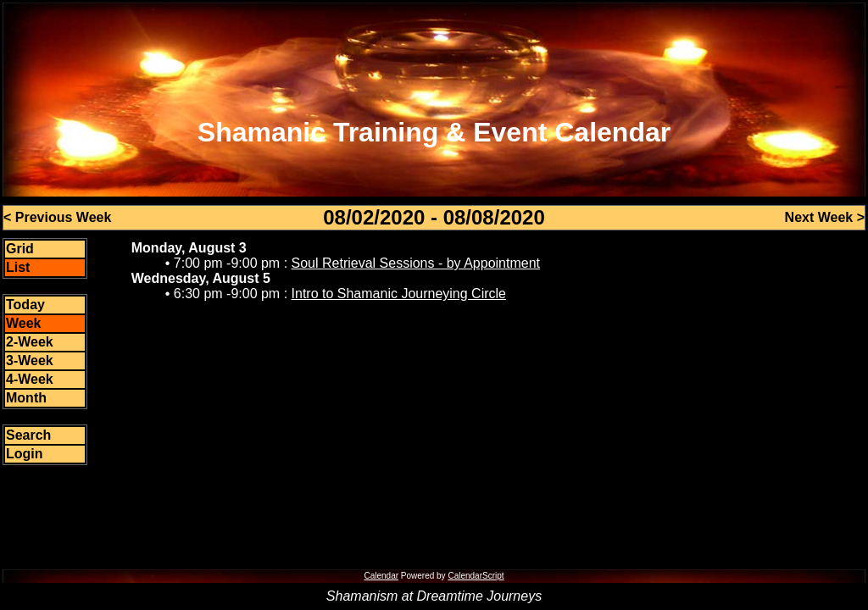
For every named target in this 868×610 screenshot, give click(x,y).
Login (25, 454)
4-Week (30, 379)
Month (26, 398)
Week (24, 323)
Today (25, 305)
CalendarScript (476, 576)
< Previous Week (57, 217)
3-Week (30, 360)
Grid (20, 249)
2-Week (30, 342)
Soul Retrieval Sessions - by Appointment (416, 263)
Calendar (381, 576)
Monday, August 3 (189, 248)
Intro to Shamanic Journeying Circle (399, 294)
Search (28, 435)
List (18, 267)
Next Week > (825, 217)
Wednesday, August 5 (201, 278)
